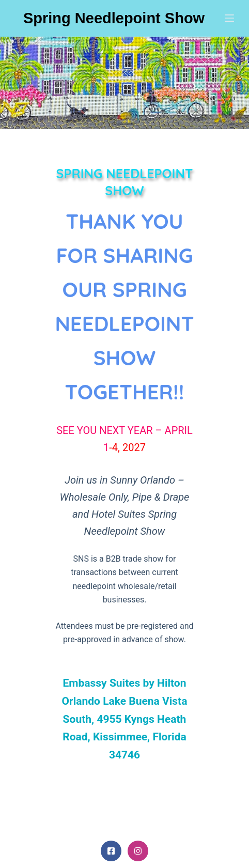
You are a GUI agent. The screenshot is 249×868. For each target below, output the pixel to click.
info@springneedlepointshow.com (125, 710)
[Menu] (229, 18)
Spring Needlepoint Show (114, 18)
